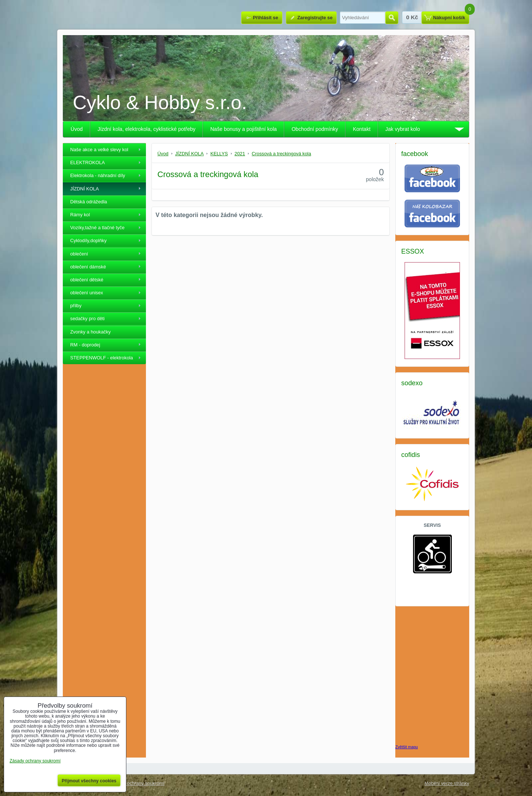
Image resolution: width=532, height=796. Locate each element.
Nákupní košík (449, 18)
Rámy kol (80, 215)
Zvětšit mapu (407, 747)
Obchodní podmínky (315, 129)
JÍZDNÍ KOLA (85, 189)
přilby (76, 306)
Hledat (392, 18)
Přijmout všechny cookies (89, 781)
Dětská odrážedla (89, 202)
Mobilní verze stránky (447, 783)
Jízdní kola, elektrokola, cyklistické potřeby (146, 129)
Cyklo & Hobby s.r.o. (160, 102)
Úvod (77, 129)
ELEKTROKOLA (88, 162)
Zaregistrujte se (315, 18)
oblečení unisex (87, 293)
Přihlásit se (265, 18)
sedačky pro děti (87, 319)
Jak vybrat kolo (403, 129)
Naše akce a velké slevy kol (99, 150)
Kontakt (362, 129)
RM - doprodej (85, 345)
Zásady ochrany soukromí (137, 783)
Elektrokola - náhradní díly (98, 175)
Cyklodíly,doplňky (88, 241)
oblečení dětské (87, 280)
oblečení (79, 254)
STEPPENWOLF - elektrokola (102, 358)
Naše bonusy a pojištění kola (243, 129)
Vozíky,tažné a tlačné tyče (97, 228)
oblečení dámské (88, 267)
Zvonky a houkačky (91, 332)
